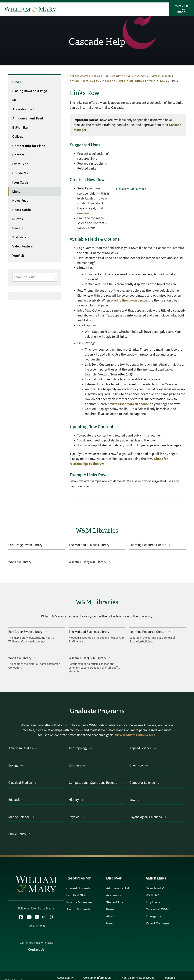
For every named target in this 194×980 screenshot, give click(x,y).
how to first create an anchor (128, 404)
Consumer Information (97, 978)
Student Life (115, 902)
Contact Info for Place (29, 146)
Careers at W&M (157, 909)
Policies (171, 978)
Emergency (154, 916)
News (110, 923)
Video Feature (22, 247)
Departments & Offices (86, 76)
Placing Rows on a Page (30, 91)
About (110, 916)
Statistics (19, 237)
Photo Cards (22, 210)
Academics (114, 895)
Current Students (78, 888)
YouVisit (18, 256)
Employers (153, 902)
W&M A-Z (152, 895)
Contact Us (36, 949)
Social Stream (36, 926)
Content (18, 155)
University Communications (126, 76)
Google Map (21, 173)
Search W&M (155, 888)
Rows (163, 81)
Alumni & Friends (78, 909)
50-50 (16, 100)
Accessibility (64, 978)
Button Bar (20, 128)
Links (16, 192)
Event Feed (20, 164)
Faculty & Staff (77, 895)
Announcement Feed (28, 119)
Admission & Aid (117, 888)
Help (122, 81)
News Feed (20, 201)
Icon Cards (20, 183)
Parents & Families (79, 902)
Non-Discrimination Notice (138, 978)
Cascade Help (97, 42)
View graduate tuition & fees (135, 735)
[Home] (30, 9)
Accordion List (23, 109)
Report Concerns (158, 923)
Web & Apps (91, 81)
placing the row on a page (129, 300)
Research (113, 909)
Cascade (109, 81)
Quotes (18, 219)
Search (18, 228)
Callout (18, 137)
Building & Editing (142, 81)
